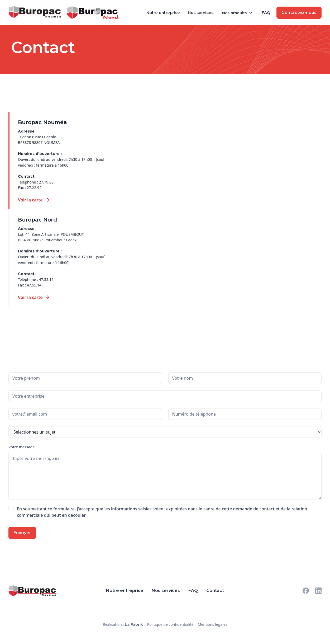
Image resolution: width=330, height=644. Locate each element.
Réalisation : (123, 624)
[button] (238, 13)
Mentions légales (213, 624)
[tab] (58, 161)
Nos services (201, 13)
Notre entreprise (163, 13)
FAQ (266, 13)
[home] (37, 12)
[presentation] (79, 537)
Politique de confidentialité (170, 624)
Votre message (21, 447)
